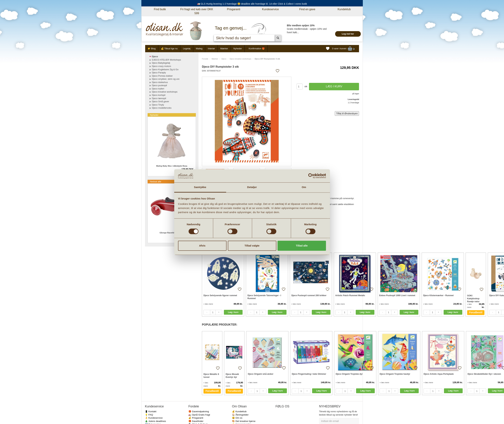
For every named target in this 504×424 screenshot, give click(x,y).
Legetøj (187, 49)
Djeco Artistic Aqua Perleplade (439, 374)
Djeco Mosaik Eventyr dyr (232, 376)
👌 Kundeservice (154, 418)
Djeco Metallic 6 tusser (211, 376)
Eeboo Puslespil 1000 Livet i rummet (397, 295)
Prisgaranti (234, 9)
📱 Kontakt (151, 411)
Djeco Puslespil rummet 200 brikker (309, 295)
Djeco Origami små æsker (260, 374)
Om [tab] (304, 187)
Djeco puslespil (159, 85)
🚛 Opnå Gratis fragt (199, 415)
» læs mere (208, 304)
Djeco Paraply (159, 73)
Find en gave (307, 9)
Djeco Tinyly (158, 105)
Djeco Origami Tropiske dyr (349, 374)
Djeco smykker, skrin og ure (166, 79)
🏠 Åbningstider (240, 415)
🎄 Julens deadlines (156, 421)
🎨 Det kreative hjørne (244, 421)
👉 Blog (152, 49)
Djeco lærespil (159, 98)
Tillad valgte (252, 246)
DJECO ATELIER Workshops (167, 60)
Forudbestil (476, 312)
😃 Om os (237, 418)
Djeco (224, 59)
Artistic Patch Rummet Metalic (350, 295)
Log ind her (348, 34)
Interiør (211, 49)
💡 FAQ (149, 415)
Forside (205, 59)
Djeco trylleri (158, 89)
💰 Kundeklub (239, 411)
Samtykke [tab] (200, 187)
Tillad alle (302, 246)
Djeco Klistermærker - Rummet (438, 295)
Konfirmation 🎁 (257, 49)
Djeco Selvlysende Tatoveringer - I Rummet (264, 297)
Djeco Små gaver (161, 101)
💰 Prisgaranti (196, 418)
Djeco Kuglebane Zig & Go (165, 69)
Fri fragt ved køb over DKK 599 (197, 11)
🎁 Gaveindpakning (199, 411)
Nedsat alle (156, 182)
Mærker (224, 49)
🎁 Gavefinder (196, 421)
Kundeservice (271, 9)
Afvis (202, 246)
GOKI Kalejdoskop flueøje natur (473, 298)
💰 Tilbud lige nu (169, 49)
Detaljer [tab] (252, 187)
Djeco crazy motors (162, 66)
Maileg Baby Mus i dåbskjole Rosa (172, 166)
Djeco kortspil (159, 95)
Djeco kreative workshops (240, 59)
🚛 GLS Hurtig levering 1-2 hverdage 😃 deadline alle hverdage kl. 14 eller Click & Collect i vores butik (252, 4)
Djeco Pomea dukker (162, 76)
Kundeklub (344, 9)
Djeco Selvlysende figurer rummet (220, 295)
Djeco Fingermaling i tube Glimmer (309, 374)
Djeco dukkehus (160, 82)
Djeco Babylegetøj (161, 63)
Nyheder (238, 49)
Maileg (199, 49)
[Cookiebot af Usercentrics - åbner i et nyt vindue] (311, 176)
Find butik (160, 9)
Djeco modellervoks (162, 108)
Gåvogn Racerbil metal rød (172, 233)
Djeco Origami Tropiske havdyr (395, 374)
